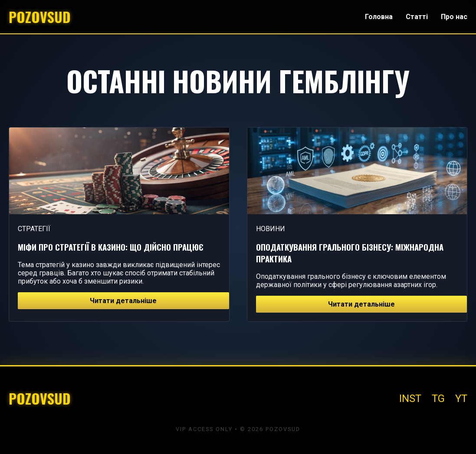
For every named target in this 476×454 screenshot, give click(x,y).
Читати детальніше (123, 301)
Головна (379, 17)
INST (410, 398)
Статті (417, 17)
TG (438, 398)
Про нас (454, 17)
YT (461, 398)
